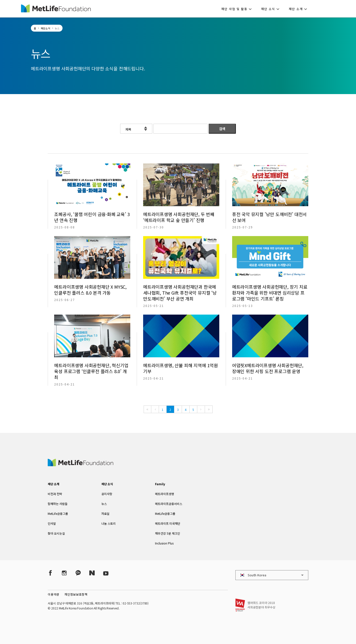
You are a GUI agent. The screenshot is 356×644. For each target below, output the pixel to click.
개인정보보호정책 (76, 594)
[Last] (209, 409)
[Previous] (155, 409)
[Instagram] (64, 573)
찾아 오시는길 (56, 533)
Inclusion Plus (164, 543)
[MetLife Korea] (80, 464)
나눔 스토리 (109, 523)
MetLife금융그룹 (58, 513)
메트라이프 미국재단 (168, 523)
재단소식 (46, 28)
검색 (222, 129)
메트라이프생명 (165, 494)
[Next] (201, 409)
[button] (238, 9)
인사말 (52, 523)
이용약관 (54, 594)
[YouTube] (106, 573)
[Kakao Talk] (78, 573)
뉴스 (104, 504)
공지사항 (107, 494)
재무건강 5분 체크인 (167, 533)
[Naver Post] (92, 573)
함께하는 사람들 (58, 504)
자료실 (105, 513)
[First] (147, 409)
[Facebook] (50, 573)
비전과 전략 (55, 494)
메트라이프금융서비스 (169, 504)
